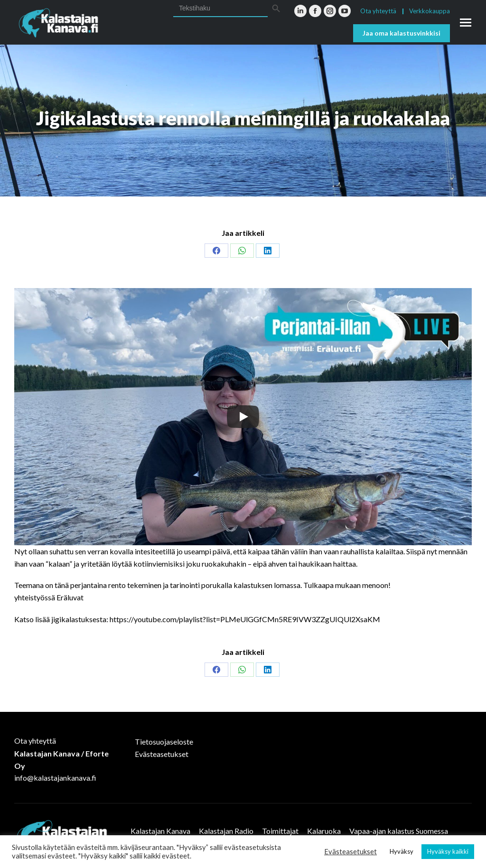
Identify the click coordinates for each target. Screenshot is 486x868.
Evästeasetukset (162, 754)
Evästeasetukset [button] (350, 852)
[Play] (243, 417)
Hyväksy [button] (402, 851)
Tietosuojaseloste (164, 742)
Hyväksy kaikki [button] (448, 851)
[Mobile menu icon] (466, 23)
